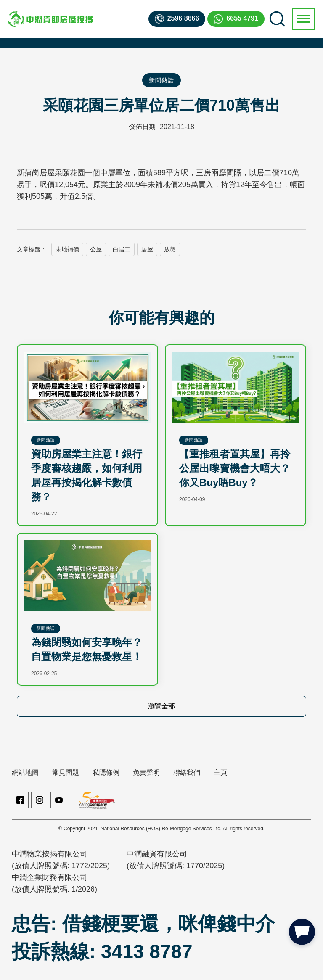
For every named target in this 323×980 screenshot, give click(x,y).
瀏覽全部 (161, 706)
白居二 (122, 249)
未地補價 (67, 249)
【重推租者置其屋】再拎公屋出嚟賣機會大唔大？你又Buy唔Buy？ (235, 468)
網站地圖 (25, 773)
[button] (303, 19)
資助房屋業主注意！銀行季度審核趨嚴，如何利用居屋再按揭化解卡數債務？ (87, 475)
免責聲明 (146, 773)
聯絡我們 (187, 773)
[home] (50, 19)
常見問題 (66, 773)
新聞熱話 (161, 80)
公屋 (96, 249)
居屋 (147, 249)
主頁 (220, 773)
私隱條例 (106, 773)
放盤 (170, 249)
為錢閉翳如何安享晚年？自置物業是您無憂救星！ (87, 649)
